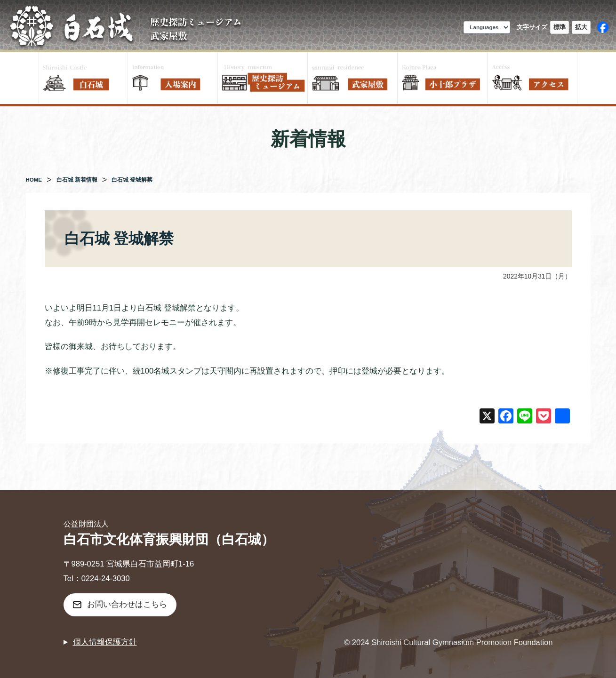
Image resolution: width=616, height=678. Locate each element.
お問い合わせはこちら (127, 604)
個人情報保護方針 (105, 642)
